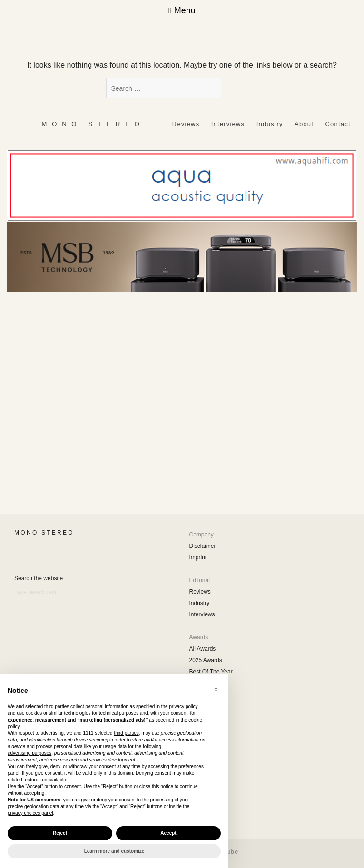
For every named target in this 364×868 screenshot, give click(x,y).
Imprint (198, 557)
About (304, 124)
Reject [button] (60, 833)
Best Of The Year (211, 672)
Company (202, 535)
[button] (216, 690)
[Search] (62, 592)
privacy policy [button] (183, 707)
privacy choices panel (30, 813)
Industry (270, 124)
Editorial (200, 580)
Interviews (228, 124)
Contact (338, 124)
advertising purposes (30, 753)
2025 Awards (206, 660)
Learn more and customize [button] (114, 851)
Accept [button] (168, 833)
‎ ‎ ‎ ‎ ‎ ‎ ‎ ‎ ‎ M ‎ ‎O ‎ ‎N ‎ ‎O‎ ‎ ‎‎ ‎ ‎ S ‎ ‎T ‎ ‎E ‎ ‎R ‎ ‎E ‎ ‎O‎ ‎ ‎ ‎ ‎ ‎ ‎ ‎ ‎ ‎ (91, 124)
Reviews (186, 124)
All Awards (203, 649)
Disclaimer (203, 546)
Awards (199, 637)
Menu (182, 10)
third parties (126, 733)
